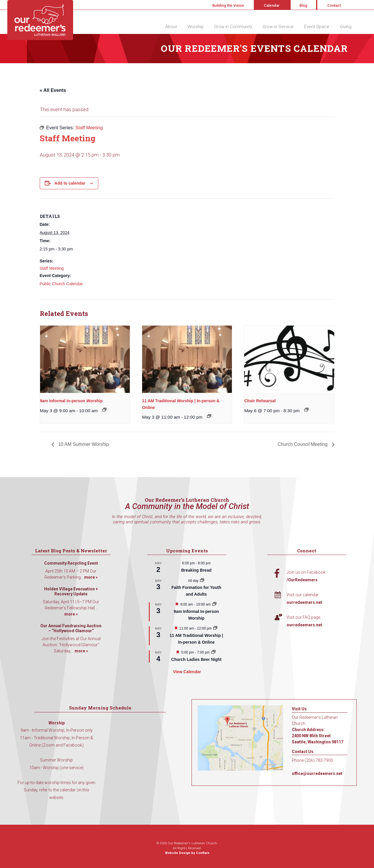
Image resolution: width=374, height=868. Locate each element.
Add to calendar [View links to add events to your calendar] (70, 183)
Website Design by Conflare (187, 853)
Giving (346, 27)
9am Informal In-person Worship (71, 401)
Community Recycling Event (71, 563)
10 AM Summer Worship (83, 444)
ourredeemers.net (304, 602)
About (171, 27)
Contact (334, 5)
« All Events (53, 90)
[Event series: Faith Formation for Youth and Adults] (202, 581)
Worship (195, 27)
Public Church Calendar (61, 284)
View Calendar (187, 672)
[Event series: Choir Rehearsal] (306, 410)
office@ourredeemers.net (317, 774)
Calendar (272, 5)
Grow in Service (278, 27)
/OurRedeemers (302, 580)
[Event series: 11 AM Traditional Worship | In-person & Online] (209, 416)
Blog (303, 5)
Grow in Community (233, 27)
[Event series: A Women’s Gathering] (213, 652)
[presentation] (85, 359)
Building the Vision (228, 5)
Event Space (317, 27)
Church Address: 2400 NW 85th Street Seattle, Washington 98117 (318, 736)
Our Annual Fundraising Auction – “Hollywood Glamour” (71, 628)
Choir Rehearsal (260, 401)
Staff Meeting (52, 268)
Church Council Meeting (303, 444)
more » (91, 577)
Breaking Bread (196, 570)
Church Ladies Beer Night (197, 659)
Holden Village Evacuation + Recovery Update (71, 592)
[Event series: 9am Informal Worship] (104, 410)
